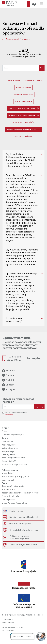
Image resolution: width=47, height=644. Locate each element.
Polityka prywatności (19, 536)
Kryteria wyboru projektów (23, 122)
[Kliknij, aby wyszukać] (42, 68)
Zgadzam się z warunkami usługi (16, 413)
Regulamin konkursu (23, 136)
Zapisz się (39, 407)
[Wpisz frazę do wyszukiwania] (21, 68)
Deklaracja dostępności (21, 524)
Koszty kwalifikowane (23, 101)
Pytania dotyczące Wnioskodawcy (24, 108)
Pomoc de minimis (24, 88)
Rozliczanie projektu (33, 80)
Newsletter (9, 415)
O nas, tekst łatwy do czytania (24, 530)
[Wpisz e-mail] (18, 407)
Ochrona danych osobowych (23, 545)
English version (17, 511)
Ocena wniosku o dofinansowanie (24, 115)
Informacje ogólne (13, 80)
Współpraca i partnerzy (24, 94)
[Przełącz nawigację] (42, 4)
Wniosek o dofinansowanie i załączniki (23, 130)
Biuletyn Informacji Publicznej (24, 517)
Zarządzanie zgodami (19, 539)
